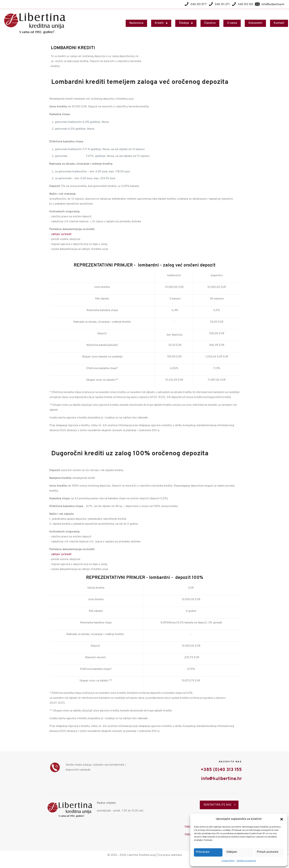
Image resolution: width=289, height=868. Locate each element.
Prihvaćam (203, 852)
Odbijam (232, 852)
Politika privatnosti (246, 861)
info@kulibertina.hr (221, 779)
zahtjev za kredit (61, 234)
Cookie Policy (228, 861)
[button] (282, 819)
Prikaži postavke (268, 852)
